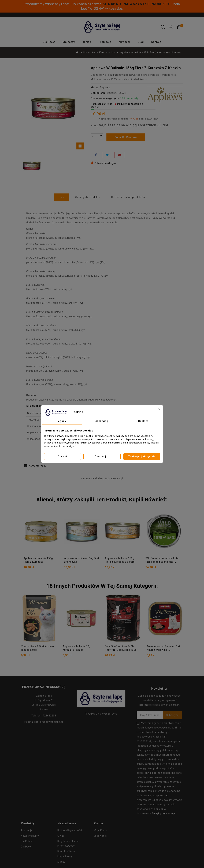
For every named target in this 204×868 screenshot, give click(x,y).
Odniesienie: (99, 93)
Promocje (105, 42)
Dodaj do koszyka (126, 137)
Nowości (125, 42)
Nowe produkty (30, 836)
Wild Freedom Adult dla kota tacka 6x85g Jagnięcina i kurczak (162, 562)
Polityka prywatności (70, 830)
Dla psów (49, 42)
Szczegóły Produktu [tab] (88, 197)
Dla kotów (69, 42)
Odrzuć (62, 457)
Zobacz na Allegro (105, 163)
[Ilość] (95, 137)
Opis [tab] (61, 197)
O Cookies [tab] (142, 421)
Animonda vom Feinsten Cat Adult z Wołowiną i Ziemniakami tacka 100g (163, 650)
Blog (141, 42)
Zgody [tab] (62, 421)
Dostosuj (102, 457)
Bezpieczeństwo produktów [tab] (129, 197)
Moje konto (101, 830)
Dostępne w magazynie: (105, 98)
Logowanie (100, 836)
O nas (87, 42)
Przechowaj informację (44, 687)
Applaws (105, 88)
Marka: (95, 88)
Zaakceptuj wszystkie (142, 457)
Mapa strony (65, 856)
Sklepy (61, 862)
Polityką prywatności (164, 813)
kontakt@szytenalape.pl (49, 722)
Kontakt (156, 42)
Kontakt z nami (66, 851)
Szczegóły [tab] (102, 421)
